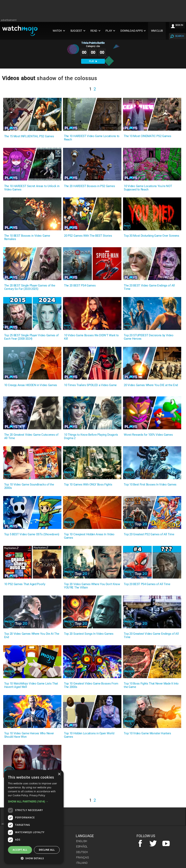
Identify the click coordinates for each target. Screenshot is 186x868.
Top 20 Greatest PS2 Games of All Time (149, 534)
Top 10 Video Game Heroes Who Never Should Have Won (29, 735)
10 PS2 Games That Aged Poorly (25, 584)
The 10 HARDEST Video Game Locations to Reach (92, 138)
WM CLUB (157, 31)
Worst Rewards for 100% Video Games (148, 435)
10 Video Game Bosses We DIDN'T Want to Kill (91, 337)
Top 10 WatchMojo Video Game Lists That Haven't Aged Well (31, 685)
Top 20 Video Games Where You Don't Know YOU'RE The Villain (92, 586)
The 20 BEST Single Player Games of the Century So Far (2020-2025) (30, 287)
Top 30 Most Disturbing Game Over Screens (151, 236)
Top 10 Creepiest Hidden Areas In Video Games (89, 536)
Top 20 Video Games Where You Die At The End (32, 636)
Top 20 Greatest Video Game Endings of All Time (151, 636)
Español (82, 846)
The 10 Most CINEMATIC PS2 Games (147, 136)
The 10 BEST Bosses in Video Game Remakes (27, 237)
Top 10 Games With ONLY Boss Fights (88, 485)
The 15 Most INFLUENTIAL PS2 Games (29, 136)
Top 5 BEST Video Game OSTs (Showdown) (32, 534)
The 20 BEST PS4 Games (80, 286)
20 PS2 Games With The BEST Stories (88, 236)
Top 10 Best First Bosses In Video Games (150, 485)
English (82, 841)
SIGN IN (179, 25)
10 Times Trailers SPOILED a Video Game (90, 385)
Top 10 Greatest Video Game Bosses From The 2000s (91, 685)
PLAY (93, 61)
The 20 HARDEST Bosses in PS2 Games (89, 186)
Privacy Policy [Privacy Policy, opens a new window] (37, 795)
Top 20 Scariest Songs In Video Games (89, 634)
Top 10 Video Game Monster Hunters (147, 733)
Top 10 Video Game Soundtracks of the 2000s (29, 486)
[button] (34, 801)
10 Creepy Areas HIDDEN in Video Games (31, 385)
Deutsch (82, 852)
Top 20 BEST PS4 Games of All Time (147, 584)
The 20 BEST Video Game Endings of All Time (149, 287)
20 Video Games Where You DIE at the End (151, 385)
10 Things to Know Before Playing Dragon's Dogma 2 (91, 436)
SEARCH (179, 36)
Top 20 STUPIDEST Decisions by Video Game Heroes (149, 337)
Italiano (82, 863)
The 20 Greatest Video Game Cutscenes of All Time (31, 436)
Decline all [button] (47, 850)
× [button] (59, 774)
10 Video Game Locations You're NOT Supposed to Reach (148, 188)
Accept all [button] (20, 850)
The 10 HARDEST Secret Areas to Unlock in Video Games (32, 188)
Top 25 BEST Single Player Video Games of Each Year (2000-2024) (31, 337)
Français (82, 857)
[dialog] (34, 817)
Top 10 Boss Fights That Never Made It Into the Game (151, 685)
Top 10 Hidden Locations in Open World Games (89, 735)
